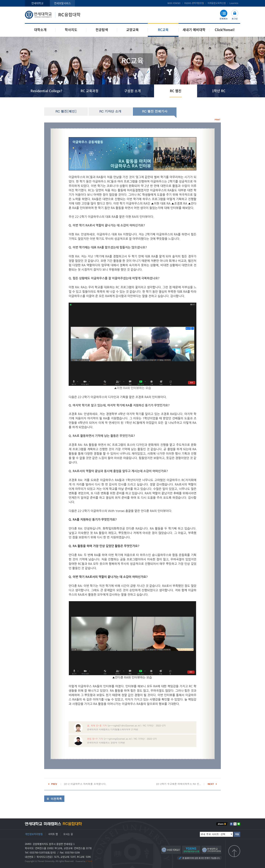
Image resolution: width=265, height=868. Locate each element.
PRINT (217, 120)
